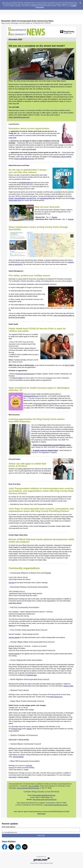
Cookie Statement (44, 863)
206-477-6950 (69, 365)
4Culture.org (47, 473)
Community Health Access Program (45, 404)
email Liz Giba (68, 686)
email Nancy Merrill (15, 603)
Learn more (12, 138)
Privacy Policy (34, 863)
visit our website (34, 786)
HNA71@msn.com (56, 697)
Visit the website (14, 637)
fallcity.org (12, 626)
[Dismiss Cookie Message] (80, 2)
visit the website (24, 740)
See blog (12, 583)
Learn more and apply (29, 149)
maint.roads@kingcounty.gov (19, 117)
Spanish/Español (20, 198)
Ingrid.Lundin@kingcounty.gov (24, 159)
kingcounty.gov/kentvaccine (25, 374)
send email (25, 626)
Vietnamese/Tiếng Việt (47, 198)
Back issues (41, 814)
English (11, 198)
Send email (12, 740)
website (29, 729)
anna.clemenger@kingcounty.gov (28, 788)
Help (51, 863)
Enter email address (9, 827)
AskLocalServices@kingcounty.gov (44, 795)
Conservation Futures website (61, 157)
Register (54, 217)
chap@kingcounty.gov (63, 408)
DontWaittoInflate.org (26, 182)
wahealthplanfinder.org (31, 396)
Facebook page (31, 675)
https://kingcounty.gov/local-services (45, 800)
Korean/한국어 (31, 198)
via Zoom (29, 765)
